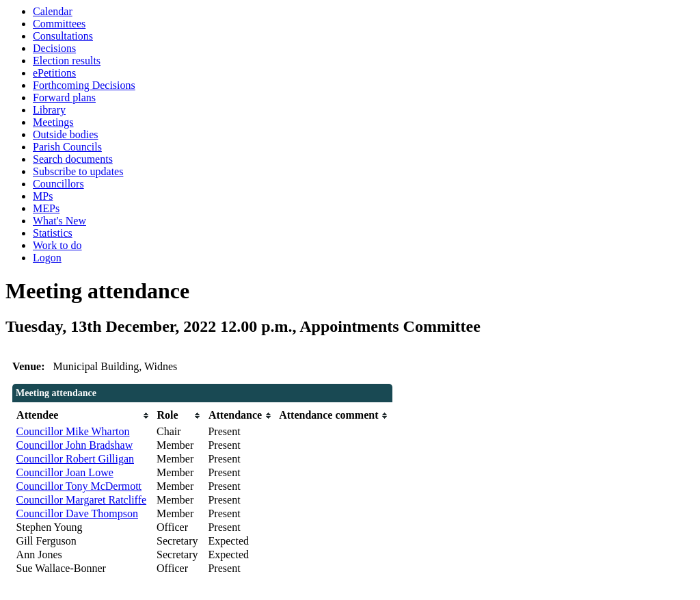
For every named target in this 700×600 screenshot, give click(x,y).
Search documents (73, 159)
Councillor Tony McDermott (79, 486)
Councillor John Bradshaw (75, 445)
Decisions (54, 48)
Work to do (57, 245)
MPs (43, 196)
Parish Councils (67, 147)
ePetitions (54, 73)
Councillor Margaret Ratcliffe (81, 500)
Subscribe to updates (78, 171)
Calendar (53, 11)
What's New (59, 221)
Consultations (63, 36)
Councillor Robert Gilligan (75, 459)
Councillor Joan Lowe (65, 472)
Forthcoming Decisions (84, 85)
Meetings (53, 122)
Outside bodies (66, 134)
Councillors (58, 184)
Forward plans (64, 97)
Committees (59, 24)
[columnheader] (83, 416)
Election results (67, 61)
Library (49, 110)
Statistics (53, 233)
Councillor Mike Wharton (73, 431)
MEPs (46, 208)
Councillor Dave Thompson (77, 513)
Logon (47, 258)
